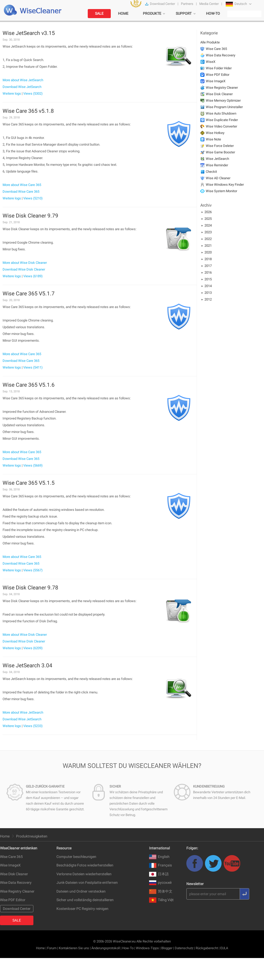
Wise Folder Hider (219, 68)
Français (160, 865)
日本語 (159, 874)
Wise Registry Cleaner (222, 88)
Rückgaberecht (207, 948)
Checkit (211, 172)
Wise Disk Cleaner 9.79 (30, 216)
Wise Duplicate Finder (222, 120)
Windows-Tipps (147, 948)
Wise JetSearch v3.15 (29, 33)
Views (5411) (33, 367)
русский (160, 882)
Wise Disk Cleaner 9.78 (30, 588)
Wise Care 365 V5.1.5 (29, 483)
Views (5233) (33, 726)
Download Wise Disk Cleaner (24, 269)
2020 (208, 252)
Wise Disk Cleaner (219, 94)
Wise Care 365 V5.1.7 (29, 294)
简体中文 (161, 891)
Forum (52, 948)
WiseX (211, 62)
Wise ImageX (216, 81)
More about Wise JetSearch (23, 80)
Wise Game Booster (220, 152)
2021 (208, 246)
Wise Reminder (217, 165)
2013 (208, 293)
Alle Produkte (210, 42)
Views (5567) (33, 570)
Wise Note (213, 139)
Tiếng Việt (161, 900)
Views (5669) (33, 465)
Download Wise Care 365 (21, 192)
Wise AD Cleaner (218, 178)
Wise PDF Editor (218, 75)
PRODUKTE (152, 13)
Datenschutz (184, 948)
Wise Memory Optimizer (223, 100)
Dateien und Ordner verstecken (81, 891)
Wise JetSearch (217, 159)
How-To (128, 948)
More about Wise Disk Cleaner (25, 263)
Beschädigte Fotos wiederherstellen (85, 865)
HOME (123, 13)
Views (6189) (33, 276)
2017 (208, 266)
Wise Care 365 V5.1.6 (29, 385)
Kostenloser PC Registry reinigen (82, 909)
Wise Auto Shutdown (221, 113)
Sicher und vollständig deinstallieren (85, 900)
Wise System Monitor (221, 191)
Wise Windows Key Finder (225, 185)
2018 (208, 259)
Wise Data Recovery (221, 55)
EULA (224, 948)
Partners (187, 4)
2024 (208, 225)
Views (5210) (33, 198)
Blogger (167, 948)
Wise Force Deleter (220, 146)
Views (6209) (33, 648)
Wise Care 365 (216, 49)
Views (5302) (33, 93)
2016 (208, 272)
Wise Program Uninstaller (224, 107)
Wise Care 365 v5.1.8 (28, 111)
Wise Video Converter (221, 126)
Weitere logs (12, 93)
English (159, 857)
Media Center (209, 4)
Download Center (162, 4)
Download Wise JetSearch (22, 87)
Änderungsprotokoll (106, 948)
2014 (208, 286)
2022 (208, 239)
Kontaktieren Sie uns (74, 948)
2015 (208, 279)
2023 (208, 232)
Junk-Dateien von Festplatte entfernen (87, 882)
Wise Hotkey (215, 133)
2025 (208, 219)
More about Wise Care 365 (22, 185)
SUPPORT (184, 13)
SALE (99, 13)
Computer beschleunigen (76, 857)
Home (5, 836)
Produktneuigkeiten (32, 836)
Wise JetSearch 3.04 (27, 665)
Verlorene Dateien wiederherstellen (84, 874)
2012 (208, 299)
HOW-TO (213, 13)
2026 (208, 212)
